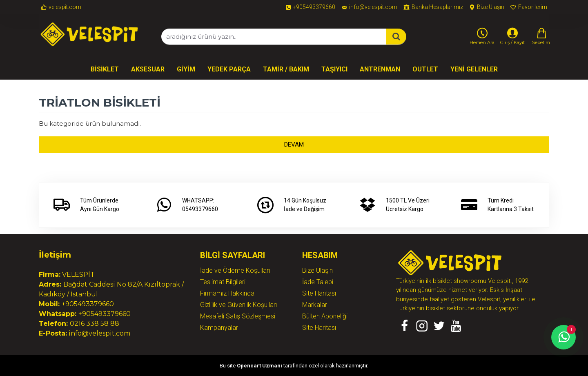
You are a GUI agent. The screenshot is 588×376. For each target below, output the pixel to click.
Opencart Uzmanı (259, 366)
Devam (294, 145)
